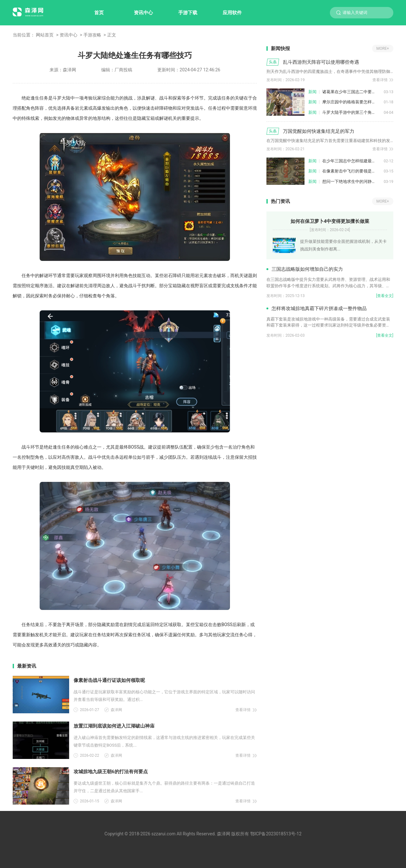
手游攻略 (92, 35)
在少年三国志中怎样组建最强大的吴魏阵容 (353, 161)
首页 (99, 13)
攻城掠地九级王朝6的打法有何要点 (111, 772)
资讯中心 (143, 13)
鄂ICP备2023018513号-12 (276, 834)
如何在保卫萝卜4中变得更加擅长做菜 (330, 221)
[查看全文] (385, 296)
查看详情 (243, 710)
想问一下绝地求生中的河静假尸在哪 (353, 181)
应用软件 (232, 13)
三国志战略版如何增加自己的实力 (307, 269)
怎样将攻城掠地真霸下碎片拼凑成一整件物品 (319, 308)
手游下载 (188, 13)
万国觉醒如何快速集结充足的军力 (319, 131)
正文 (112, 35)
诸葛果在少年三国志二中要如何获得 (353, 92)
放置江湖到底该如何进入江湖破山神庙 (114, 726)
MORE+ (383, 49)
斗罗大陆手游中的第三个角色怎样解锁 (353, 112)
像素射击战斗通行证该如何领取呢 (109, 680)
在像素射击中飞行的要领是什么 (351, 171)
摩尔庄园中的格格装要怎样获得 (351, 102)
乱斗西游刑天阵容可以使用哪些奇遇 (321, 62)
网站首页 (45, 35)
